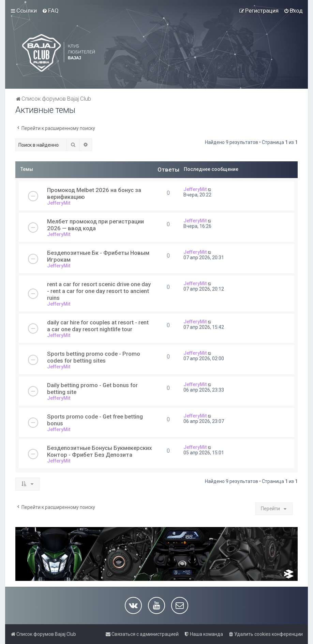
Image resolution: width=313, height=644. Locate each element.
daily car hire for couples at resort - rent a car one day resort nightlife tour (98, 326)
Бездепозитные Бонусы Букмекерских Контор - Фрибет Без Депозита (99, 451)
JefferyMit (59, 203)
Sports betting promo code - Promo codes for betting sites (94, 357)
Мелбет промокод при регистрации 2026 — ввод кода (95, 225)
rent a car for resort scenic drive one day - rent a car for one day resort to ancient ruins (99, 291)
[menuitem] (50, 11)
